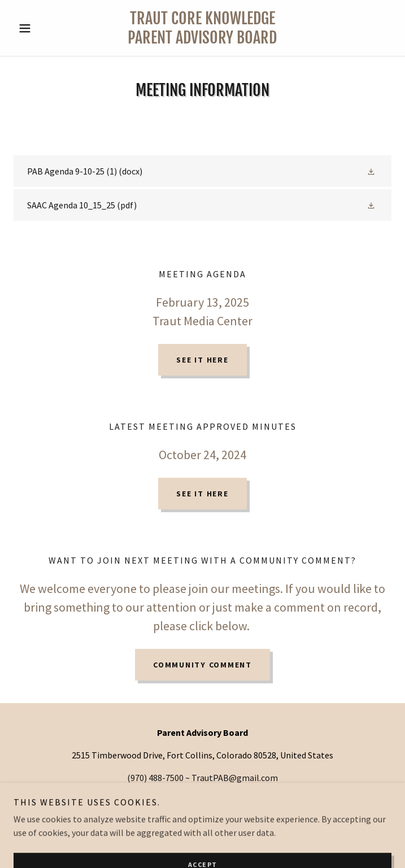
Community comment (202, 665)
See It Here (202, 360)
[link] (202, 28)
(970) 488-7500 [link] (155, 778)
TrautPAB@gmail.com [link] (235, 778)
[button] (42, 28)
